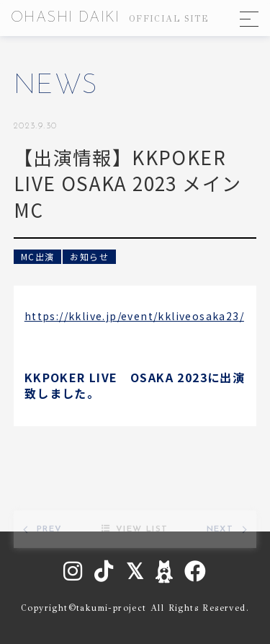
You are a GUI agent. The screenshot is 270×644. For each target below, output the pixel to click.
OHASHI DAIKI (110, 18)
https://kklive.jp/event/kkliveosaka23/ (134, 316)
